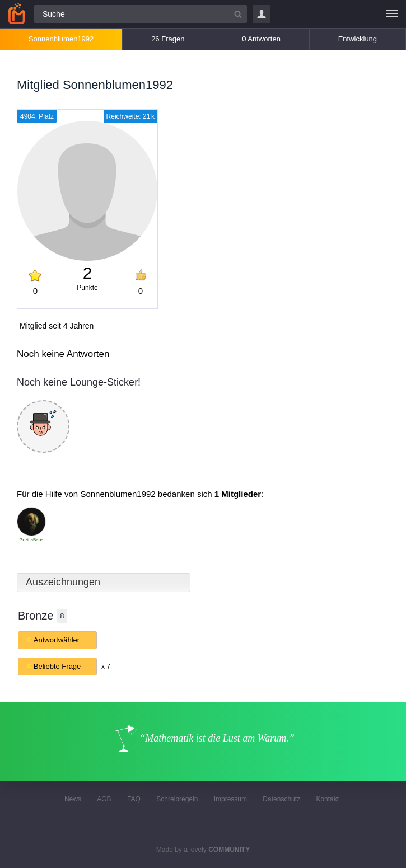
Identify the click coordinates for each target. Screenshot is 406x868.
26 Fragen (168, 39)
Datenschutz (281, 799)
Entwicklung (358, 39)
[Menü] (392, 14)
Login (262, 14)
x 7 (106, 667)
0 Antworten (261, 39)
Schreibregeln (177, 799)
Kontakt (327, 799)
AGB (104, 799)
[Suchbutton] (238, 14)
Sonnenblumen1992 (61, 39)
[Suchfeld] (141, 14)
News (73, 799)
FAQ (134, 799)
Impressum (230, 799)
